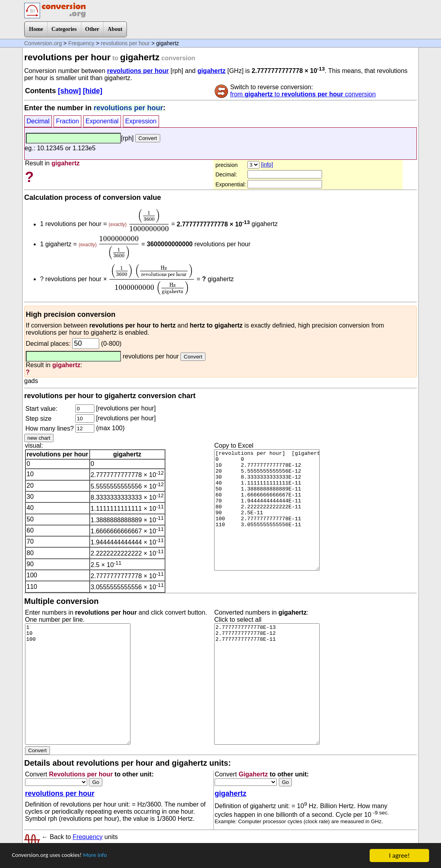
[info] (267, 165)
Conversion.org (43, 43)
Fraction (67, 121)
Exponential (102, 121)
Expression (141, 121)
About (115, 29)
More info (106, 856)
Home (36, 29)
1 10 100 (78, 684)
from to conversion (303, 94)
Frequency (81, 43)
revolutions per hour (125, 43)
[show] (69, 91)
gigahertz (212, 71)
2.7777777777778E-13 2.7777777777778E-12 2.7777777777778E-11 (267, 684)
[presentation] (149, 220)
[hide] (93, 91)
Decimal (38, 121)
